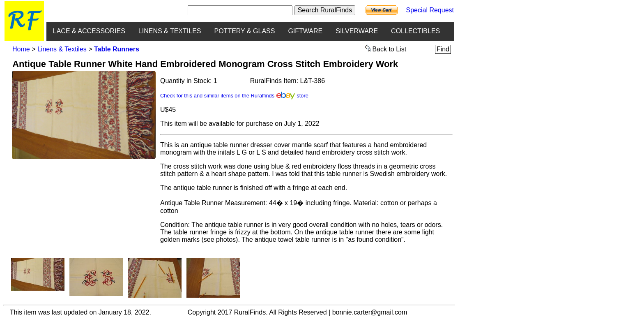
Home (21, 49)
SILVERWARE (357, 31)
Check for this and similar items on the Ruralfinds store (234, 96)
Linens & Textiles (62, 49)
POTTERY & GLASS (245, 31)
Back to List (386, 49)
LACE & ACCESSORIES (89, 31)
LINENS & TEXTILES (170, 31)
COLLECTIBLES (415, 31)
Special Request (430, 10)
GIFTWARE (305, 31)
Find (443, 49)
